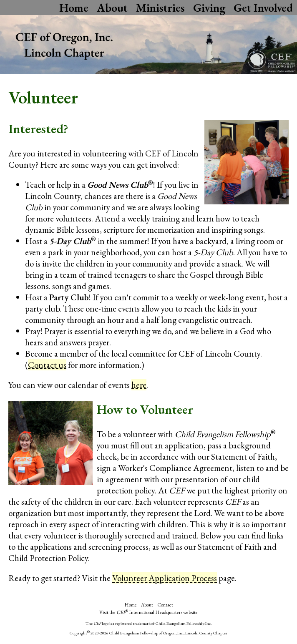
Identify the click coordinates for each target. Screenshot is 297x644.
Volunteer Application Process (165, 578)
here (139, 385)
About (112, 8)
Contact (165, 605)
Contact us (47, 365)
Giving (209, 8)
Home (74, 8)
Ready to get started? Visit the (60, 578)
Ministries (160, 8)
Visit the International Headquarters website (148, 612)
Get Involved (263, 8)
